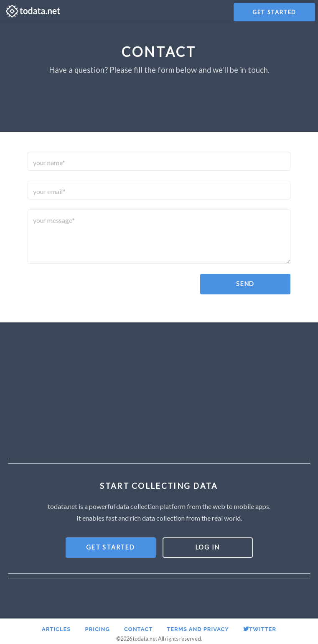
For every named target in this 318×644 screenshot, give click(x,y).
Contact (138, 629)
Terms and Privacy (198, 629)
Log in (208, 547)
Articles (56, 629)
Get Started (274, 12)
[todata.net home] (33, 11)
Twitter (260, 629)
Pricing (97, 629)
